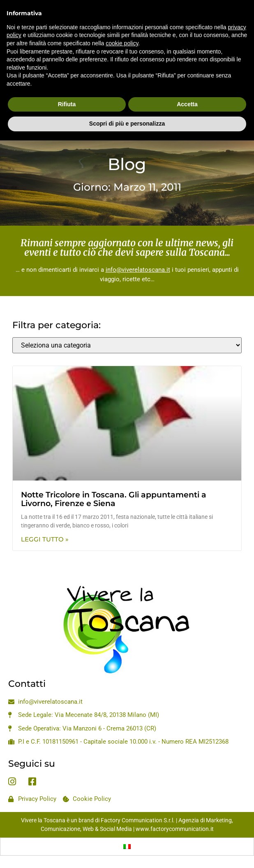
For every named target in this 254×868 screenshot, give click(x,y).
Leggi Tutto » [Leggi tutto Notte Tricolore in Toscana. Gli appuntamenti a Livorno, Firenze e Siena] (45, 539)
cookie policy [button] (122, 25)
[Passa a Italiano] (127, 847)
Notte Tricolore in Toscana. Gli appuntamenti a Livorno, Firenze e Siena (114, 499)
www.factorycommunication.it (175, 829)
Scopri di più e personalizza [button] (127, 105)
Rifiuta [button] (67, 86)
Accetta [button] (187, 86)
